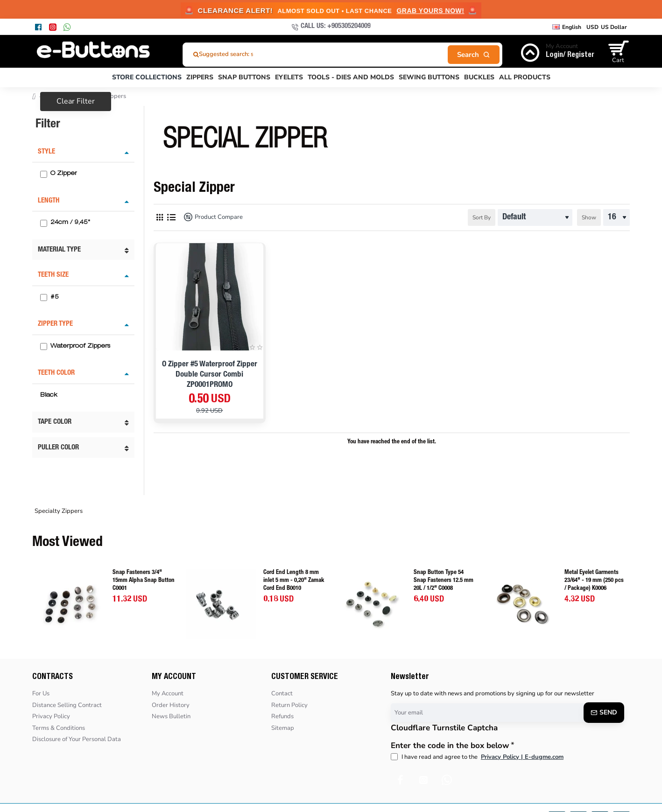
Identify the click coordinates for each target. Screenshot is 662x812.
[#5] (44, 297)
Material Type (59, 250)
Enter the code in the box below (450, 746)
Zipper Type (55, 324)
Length (49, 201)
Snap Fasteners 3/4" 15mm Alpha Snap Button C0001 (144, 581)
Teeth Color (56, 373)
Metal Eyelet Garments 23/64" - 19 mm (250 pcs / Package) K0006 (594, 581)
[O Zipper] (44, 174)
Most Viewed (67, 543)
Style (46, 152)
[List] (171, 217)
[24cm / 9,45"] (44, 223)
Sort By (482, 217)
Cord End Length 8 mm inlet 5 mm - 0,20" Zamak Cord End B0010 (294, 581)
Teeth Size (53, 275)
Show (589, 217)
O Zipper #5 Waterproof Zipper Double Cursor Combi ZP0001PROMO (210, 375)
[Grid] (159, 217)
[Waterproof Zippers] (44, 346)
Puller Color (58, 448)
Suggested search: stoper (234, 54)
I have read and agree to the (478, 757)
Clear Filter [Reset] (76, 101)
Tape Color (55, 422)
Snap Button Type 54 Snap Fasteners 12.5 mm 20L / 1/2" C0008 (444, 581)
